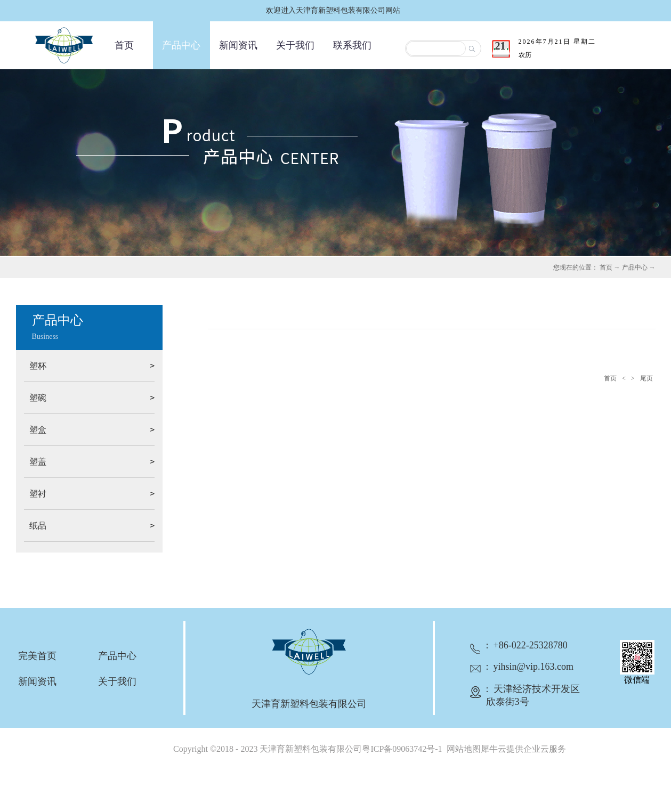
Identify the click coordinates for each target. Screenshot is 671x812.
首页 (124, 45)
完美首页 (37, 656)
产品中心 (635, 267)
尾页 (646, 378)
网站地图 (462, 749)
